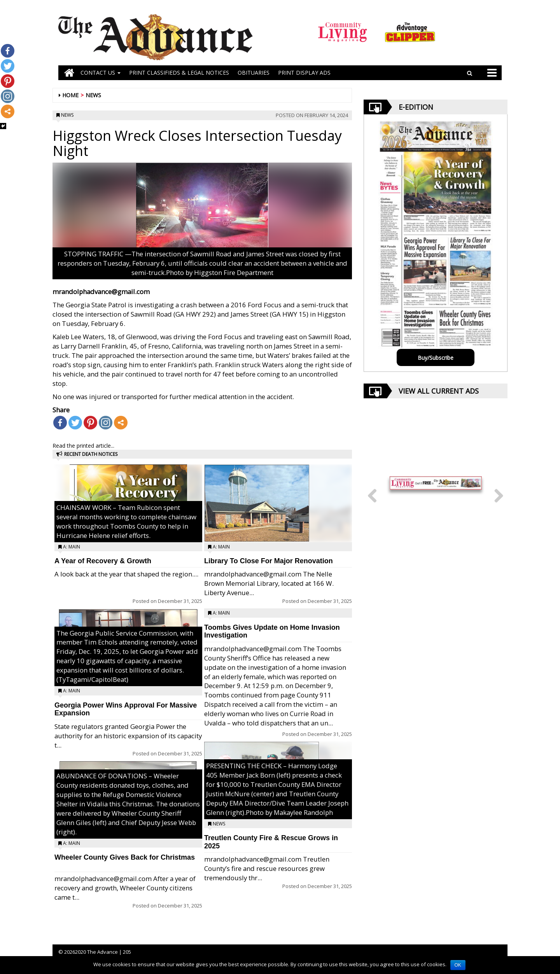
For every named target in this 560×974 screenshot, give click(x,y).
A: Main (72, 547)
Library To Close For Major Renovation (269, 561)
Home (70, 95)
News (93, 95)
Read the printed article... (83, 446)
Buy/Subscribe (436, 358)
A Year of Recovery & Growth (103, 561)
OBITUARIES (254, 73)
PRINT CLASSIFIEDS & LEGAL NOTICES (179, 73)
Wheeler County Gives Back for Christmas (125, 857)
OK (458, 965)
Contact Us (101, 73)
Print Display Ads (304, 73)
